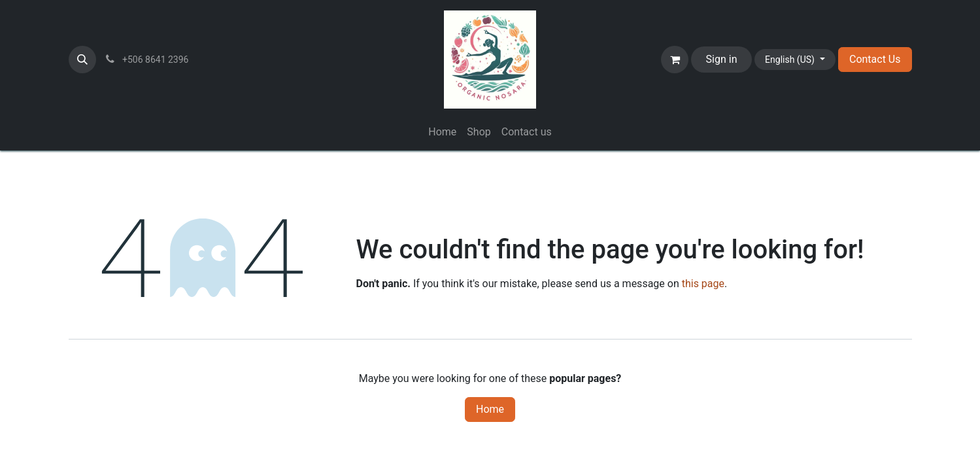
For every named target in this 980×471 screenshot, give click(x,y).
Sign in (722, 59)
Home (490, 409)
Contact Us (875, 59)
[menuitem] (442, 132)
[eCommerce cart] (675, 60)
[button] (82, 60)
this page (703, 284)
